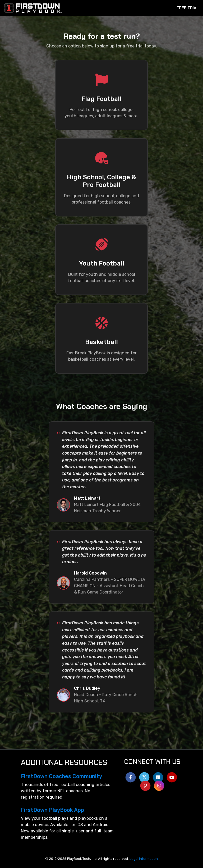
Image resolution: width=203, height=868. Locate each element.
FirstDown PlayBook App (52, 810)
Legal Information (144, 859)
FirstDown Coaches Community (61, 776)
